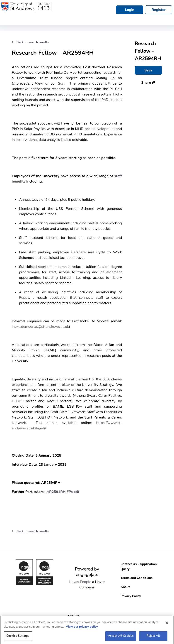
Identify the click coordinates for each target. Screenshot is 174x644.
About (125, 587)
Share (148, 83)
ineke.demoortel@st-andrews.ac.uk (40, 327)
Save (148, 70)
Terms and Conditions (137, 578)
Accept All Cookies (121, 638)
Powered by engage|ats (87, 572)
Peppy (24, 298)
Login (129, 10)
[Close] (167, 625)
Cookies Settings (18, 638)
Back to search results (30, 42)
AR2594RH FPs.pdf (63, 492)
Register (159, 10)
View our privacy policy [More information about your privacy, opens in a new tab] (82, 629)
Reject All (153, 638)
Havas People (80, 582)
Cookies (74, 616)
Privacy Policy (131, 596)
